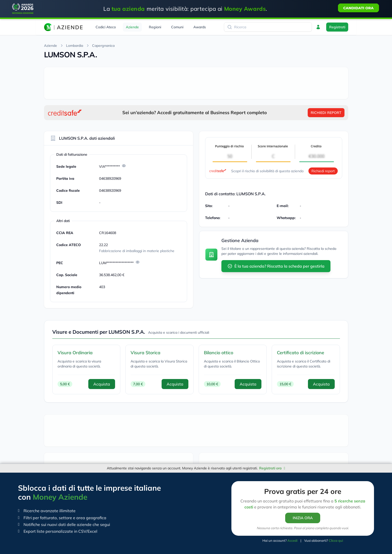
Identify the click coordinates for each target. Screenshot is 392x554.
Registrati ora (272, 468)
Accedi (292, 540)
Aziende (51, 46)
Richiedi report (323, 171)
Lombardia (75, 46)
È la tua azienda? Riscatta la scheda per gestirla (276, 266)
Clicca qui (336, 540)
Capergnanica (103, 46)
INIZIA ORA (303, 518)
